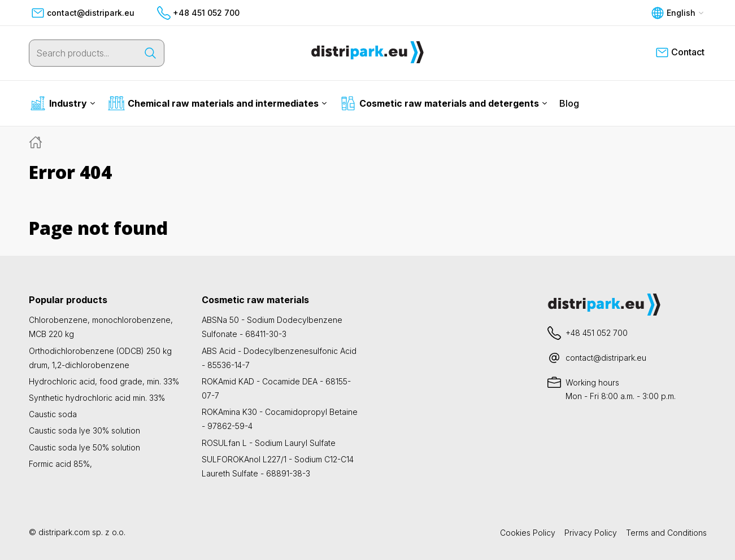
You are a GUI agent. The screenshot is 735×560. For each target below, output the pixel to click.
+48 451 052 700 (198, 13)
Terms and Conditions (666, 533)
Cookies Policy (528, 533)
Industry (62, 103)
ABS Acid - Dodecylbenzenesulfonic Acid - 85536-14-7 (279, 358)
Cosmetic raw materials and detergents (443, 103)
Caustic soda (53, 414)
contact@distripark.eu (83, 13)
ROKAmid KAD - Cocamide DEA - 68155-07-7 (276, 388)
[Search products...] (83, 53)
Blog (569, 103)
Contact (680, 53)
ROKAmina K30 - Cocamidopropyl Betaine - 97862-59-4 (280, 419)
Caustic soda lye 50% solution (84, 447)
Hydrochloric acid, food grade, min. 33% (104, 381)
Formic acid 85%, (60, 464)
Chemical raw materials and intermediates (218, 103)
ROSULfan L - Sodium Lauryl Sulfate (269, 443)
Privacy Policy (591, 533)
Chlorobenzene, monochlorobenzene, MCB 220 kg (101, 327)
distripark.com (64, 532)
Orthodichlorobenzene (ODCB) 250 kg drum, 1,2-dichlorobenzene (100, 358)
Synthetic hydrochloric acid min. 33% (97, 398)
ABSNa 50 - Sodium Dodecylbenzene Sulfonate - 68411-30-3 (272, 327)
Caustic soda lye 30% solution (84, 430)
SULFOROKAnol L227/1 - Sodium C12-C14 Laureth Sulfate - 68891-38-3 (278, 466)
